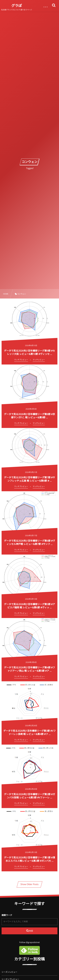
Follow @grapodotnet (30, 942)
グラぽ (17, 6)
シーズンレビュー (9, 972)
